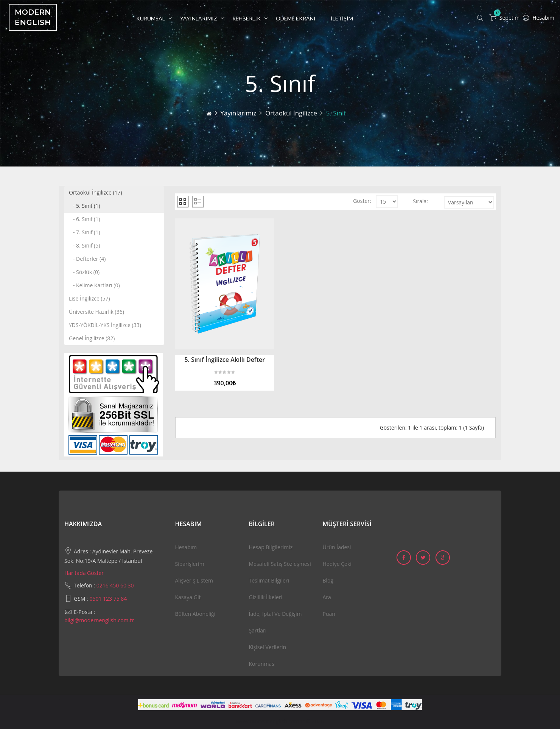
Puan (329, 614)
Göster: (362, 201)
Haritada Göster (84, 573)
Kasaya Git (188, 597)
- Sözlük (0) (84, 272)
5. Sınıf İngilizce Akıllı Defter (225, 360)
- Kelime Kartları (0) (94, 285)
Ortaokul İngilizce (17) (96, 192)
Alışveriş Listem (194, 580)
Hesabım (186, 547)
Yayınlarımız (238, 113)
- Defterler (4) (87, 259)
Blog (328, 580)
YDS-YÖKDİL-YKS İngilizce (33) (105, 325)
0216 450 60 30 (115, 585)
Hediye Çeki (337, 564)
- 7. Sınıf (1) (84, 232)
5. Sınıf (336, 113)
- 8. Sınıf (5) (84, 245)
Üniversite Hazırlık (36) (96, 312)
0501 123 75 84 (108, 599)
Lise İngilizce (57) (89, 298)
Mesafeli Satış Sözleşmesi (280, 564)
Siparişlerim (190, 564)
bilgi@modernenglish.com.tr (99, 620)
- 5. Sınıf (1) (84, 206)
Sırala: (420, 201)
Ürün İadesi (337, 547)
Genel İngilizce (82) (92, 338)
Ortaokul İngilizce (291, 113)
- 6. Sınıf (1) (84, 219)
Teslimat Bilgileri (269, 580)
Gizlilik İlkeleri (266, 597)
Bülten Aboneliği (195, 614)
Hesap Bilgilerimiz (271, 547)
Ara (327, 597)
